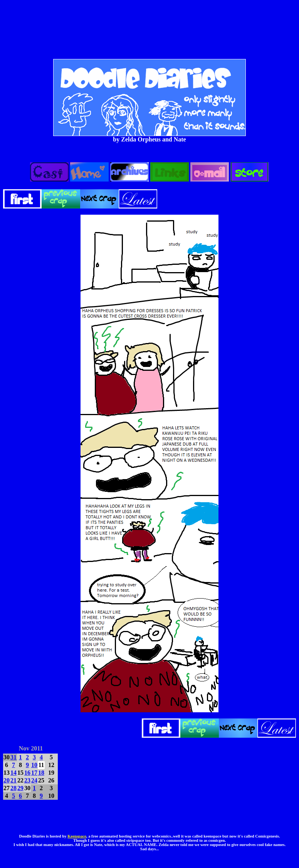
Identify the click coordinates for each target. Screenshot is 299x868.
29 (20, 788)
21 (13, 780)
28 (13, 788)
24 (34, 780)
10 (34, 765)
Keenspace (77, 836)
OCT (9, 747)
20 (7, 780)
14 (13, 773)
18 (41, 773)
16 (27, 773)
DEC (52, 747)
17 (34, 773)
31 (13, 757)
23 (27, 780)
